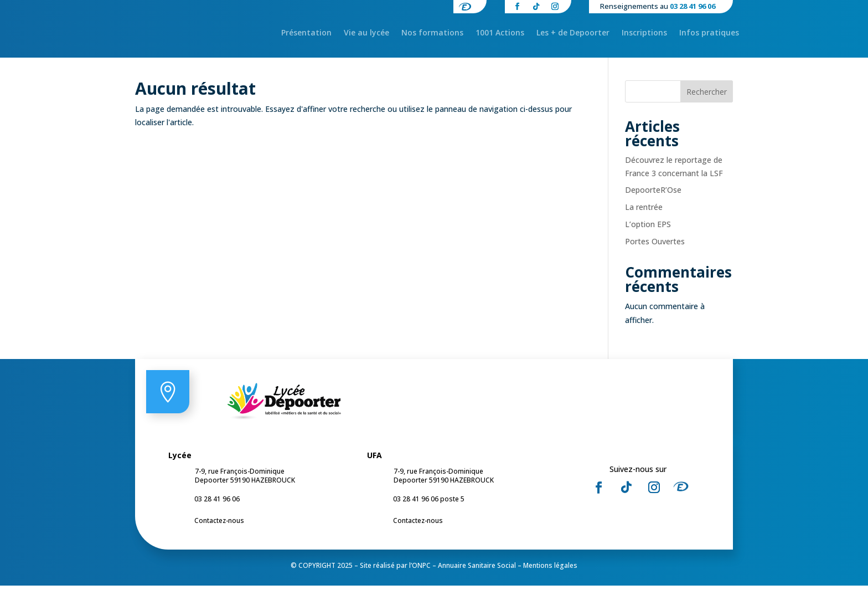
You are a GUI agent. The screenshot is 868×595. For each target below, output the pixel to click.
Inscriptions (644, 33)
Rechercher (707, 101)
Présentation (306, 33)
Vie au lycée (366, 33)
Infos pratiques (709, 33)
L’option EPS (648, 234)
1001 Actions (500, 33)
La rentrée (644, 216)
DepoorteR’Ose (653, 200)
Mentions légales (550, 575)
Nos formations (432, 33)
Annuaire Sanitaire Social (477, 575)
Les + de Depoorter (573, 33)
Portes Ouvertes (655, 251)
